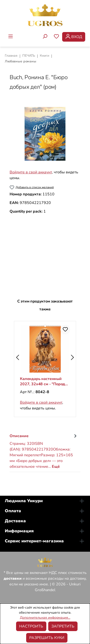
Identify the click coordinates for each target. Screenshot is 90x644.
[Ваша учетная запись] (74, 37)
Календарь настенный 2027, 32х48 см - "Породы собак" (44, 381)
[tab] (44, 451)
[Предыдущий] (18, 357)
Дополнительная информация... (45, 618)
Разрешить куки (47, 638)
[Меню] (11, 37)
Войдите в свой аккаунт (31, 172)
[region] (45, 134)
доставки (13, 578)
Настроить (31, 626)
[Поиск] (45, 37)
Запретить (63, 626)
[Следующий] (72, 357)
